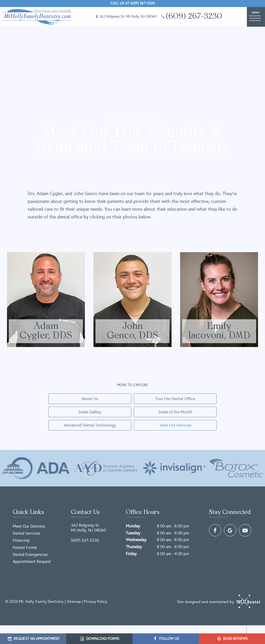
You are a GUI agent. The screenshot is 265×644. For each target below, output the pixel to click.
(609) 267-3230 (191, 17)
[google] (230, 530)
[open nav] (256, 17)
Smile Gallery (90, 412)
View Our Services (175, 425)
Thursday (134, 547)
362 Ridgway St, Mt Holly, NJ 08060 (125, 17)
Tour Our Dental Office (175, 399)
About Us (90, 399)
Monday (133, 526)
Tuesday (133, 533)
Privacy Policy (95, 601)
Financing (21, 540)
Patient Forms (25, 547)
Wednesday (136, 540)
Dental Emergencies (30, 554)
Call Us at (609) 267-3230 (133, 3)
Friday (131, 554)
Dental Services (26, 533)
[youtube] (245, 530)
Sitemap (74, 601)
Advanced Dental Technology (90, 425)
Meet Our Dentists (29, 526)
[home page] (37, 17)
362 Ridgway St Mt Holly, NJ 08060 (88, 528)
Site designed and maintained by (218, 601)
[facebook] (215, 530)
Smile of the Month (175, 412)
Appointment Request (32, 561)
